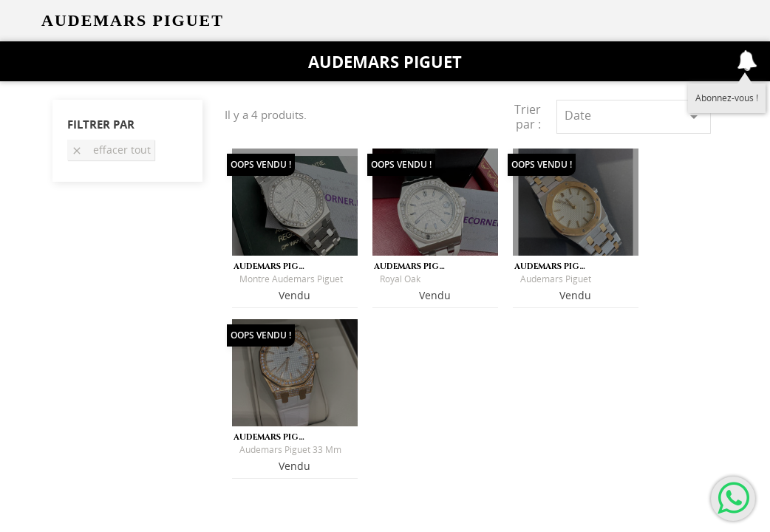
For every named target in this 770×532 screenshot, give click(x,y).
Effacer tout (111, 150)
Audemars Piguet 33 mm (290, 450)
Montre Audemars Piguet (291, 279)
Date (634, 116)
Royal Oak (400, 279)
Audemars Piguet (385, 61)
